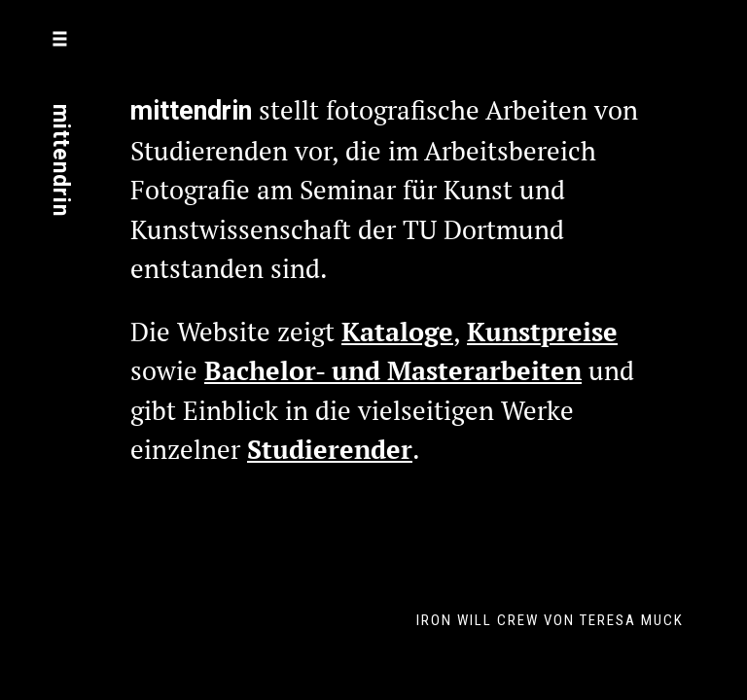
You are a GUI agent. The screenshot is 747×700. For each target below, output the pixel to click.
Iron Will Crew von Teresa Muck (550, 620)
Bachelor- (265, 370)
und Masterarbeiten (453, 370)
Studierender (330, 449)
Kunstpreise (542, 332)
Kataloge (397, 332)
